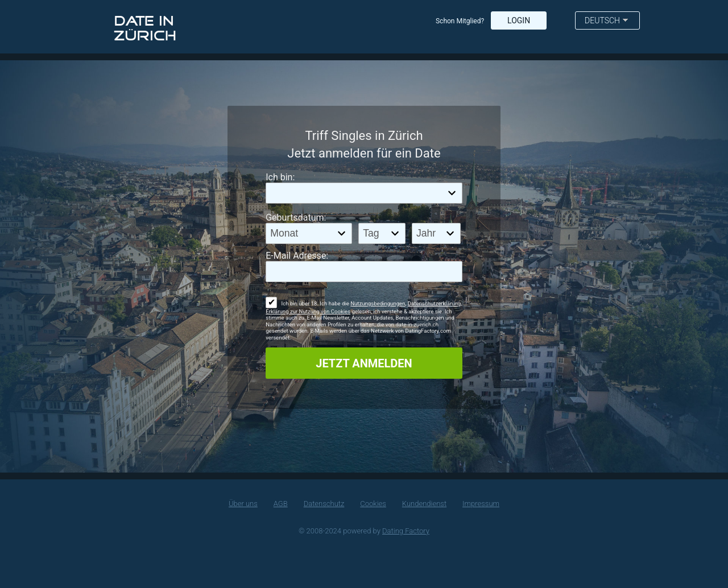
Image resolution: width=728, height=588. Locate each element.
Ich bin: (280, 177)
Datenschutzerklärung (434, 303)
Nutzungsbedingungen (378, 303)
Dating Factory (406, 531)
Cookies (373, 504)
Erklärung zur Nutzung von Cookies (308, 311)
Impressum (481, 504)
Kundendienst (424, 504)
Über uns (243, 504)
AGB (281, 504)
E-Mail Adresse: (297, 256)
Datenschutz (324, 504)
